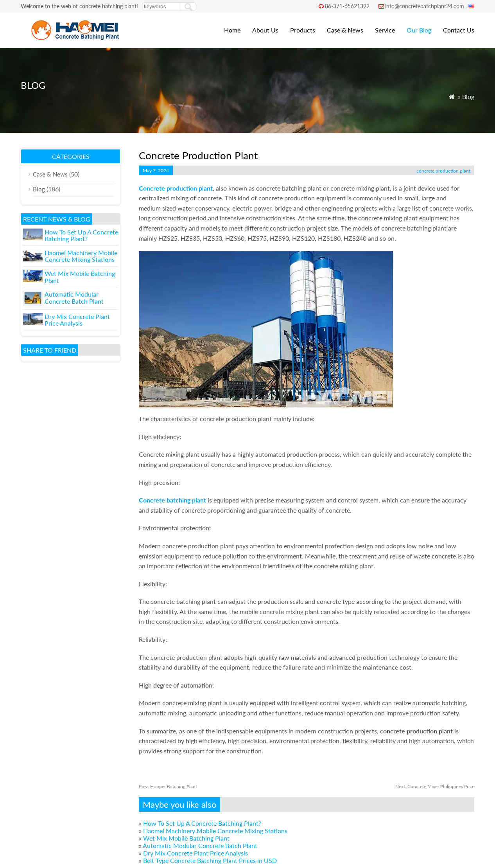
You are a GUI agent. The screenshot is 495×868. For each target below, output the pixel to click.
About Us (265, 30)
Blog (468, 96)
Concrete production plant (176, 188)
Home (232, 30)
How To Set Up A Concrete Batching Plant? (202, 823)
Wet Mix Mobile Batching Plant (186, 838)
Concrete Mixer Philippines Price (435, 786)
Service (385, 30)
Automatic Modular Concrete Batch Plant (200, 845)
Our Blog (419, 30)
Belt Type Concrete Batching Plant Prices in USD (210, 860)
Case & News (345, 30)
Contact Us (459, 30)
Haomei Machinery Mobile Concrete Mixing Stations (215, 831)
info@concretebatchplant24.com (425, 6)
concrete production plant (443, 171)
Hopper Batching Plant (168, 786)
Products (303, 30)
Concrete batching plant (172, 500)
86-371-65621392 (347, 6)
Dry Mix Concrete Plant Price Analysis (195, 853)
